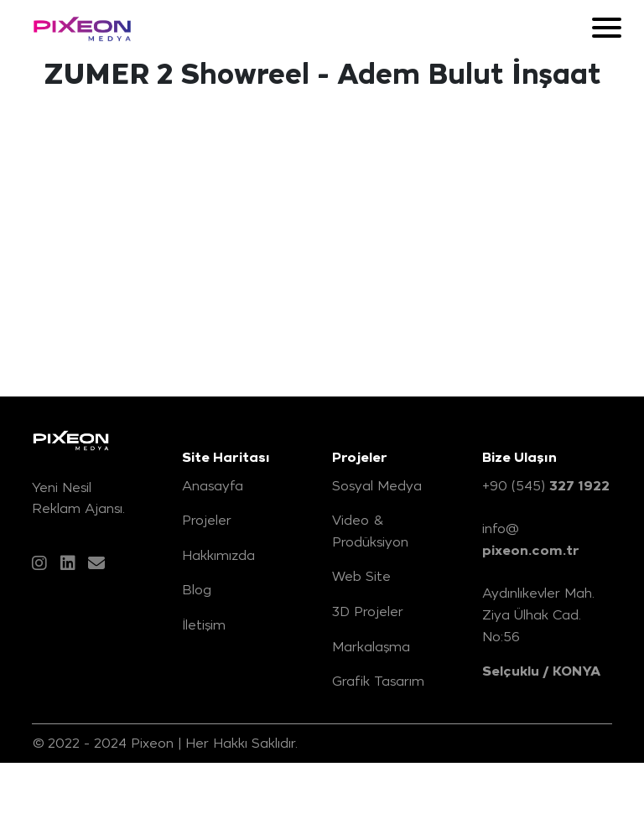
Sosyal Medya (377, 485)
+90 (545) (546, 486)
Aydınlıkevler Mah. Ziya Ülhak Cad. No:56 (538, 614)
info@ (531, 540)
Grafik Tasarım (378, 681)
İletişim (204, 624)
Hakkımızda (218, 555)
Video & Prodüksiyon (370, 531)
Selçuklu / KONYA (541, 671)
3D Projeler (368, 611)
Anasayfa (213, 485)
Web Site (361, 576)
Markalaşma (371, 646)
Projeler (207, 520)
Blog (197, 589)
